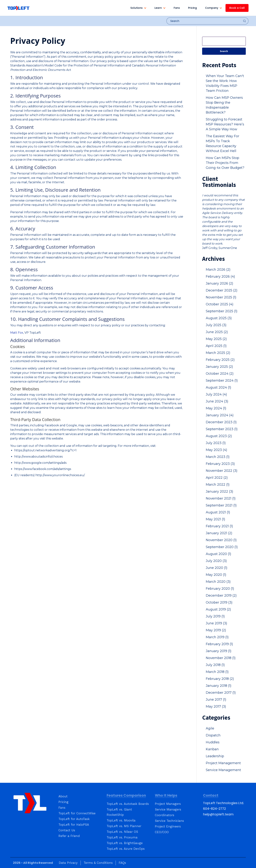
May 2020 (216, 575)
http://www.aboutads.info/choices (38, 457)
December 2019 (221, 596)
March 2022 (218, 485)
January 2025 (219, 367)
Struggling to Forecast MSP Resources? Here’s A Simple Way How (225, 124)
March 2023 (218, 457)
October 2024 (220, 374)
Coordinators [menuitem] (165, 815)
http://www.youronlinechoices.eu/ (60, 475)
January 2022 (219, 491)
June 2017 (216, 700)
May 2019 (216, 630)
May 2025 (216, 339)
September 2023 (222, 429)
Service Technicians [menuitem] (169, 821)
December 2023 (221, 422)
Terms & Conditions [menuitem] (98, 863)
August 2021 (218, 512)
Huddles (213, 742)
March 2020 (218, 582)
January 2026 (219, 283)
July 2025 (216, 325)
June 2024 (217, 401)
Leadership (215, 756)
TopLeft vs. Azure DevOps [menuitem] (126, 849)
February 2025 (220, 360)
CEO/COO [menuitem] (162, 832)
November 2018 (221, 658)
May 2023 (216, 450)
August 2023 (219, 436)
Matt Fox (17, 333)
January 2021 (219, 533)
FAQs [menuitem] (122, 863)
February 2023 (220, 464)
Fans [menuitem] (62, 808)
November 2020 (221, 540)
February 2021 (219, 526)
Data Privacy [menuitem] (68, 863)
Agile (210, 728)
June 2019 (216, 623)
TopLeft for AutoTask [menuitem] (74, 819)
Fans (177, 8)
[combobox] (207, 21)
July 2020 (216, 561)
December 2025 (222, 290)
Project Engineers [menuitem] (168, 826)
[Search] (224, 41)
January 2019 (219, 651)
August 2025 (219, 318)
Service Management (223, 770)
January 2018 (219, 686)
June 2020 (217, 568)
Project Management (223, 763)
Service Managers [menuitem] (168, 809)
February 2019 (219, 644)
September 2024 (222, 381)
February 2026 (220, 276)
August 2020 (218, 554)
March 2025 (218, 353)
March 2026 (218, 270)
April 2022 (217, 478)
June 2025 (217, 332)
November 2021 (221, 498)
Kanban (212, 749)
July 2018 (215, 665)
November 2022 (222, 471)
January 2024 (220, 415)
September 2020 (222, 547)
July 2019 (215, 616)
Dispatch (213, 735)
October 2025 (220, 304)
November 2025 (221, 297)
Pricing (192, 8)
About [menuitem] (63, 796)
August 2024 (218, 387)
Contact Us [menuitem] (67, 830)
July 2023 (216, 443)
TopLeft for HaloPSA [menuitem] (74, 825)
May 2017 (216, 706)
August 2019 (218, 609)
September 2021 (221, 505)
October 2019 (219, 602)
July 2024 (216, 394)
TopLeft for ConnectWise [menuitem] (77, 813)
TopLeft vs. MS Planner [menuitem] (124, 826)
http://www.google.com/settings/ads (40, 463)
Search (224, 51)
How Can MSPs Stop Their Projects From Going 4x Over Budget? (225, 163)
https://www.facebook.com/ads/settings (43, 469)
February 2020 (220, 589)
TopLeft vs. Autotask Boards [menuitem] (128, 804)
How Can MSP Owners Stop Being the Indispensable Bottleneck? (224, 105)
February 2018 (220, 679)
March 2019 (217, 637)
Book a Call (237, 8)
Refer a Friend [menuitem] (69, 836)
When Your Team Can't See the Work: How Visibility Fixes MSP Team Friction (225, 83)
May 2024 (216, 408)
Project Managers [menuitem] (168, 804)
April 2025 (216, 346)
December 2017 (221, 693)
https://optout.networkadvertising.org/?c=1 (45, 450)
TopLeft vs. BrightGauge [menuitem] (125, 843)
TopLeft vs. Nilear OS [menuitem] (122, 832)
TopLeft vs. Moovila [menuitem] (121, 820)
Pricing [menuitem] (63, 802)
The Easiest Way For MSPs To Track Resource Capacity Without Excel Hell (222, 144)
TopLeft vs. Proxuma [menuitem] (122, 837)
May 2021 (215, 519)
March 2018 (217, 672)
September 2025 (222, 311)
